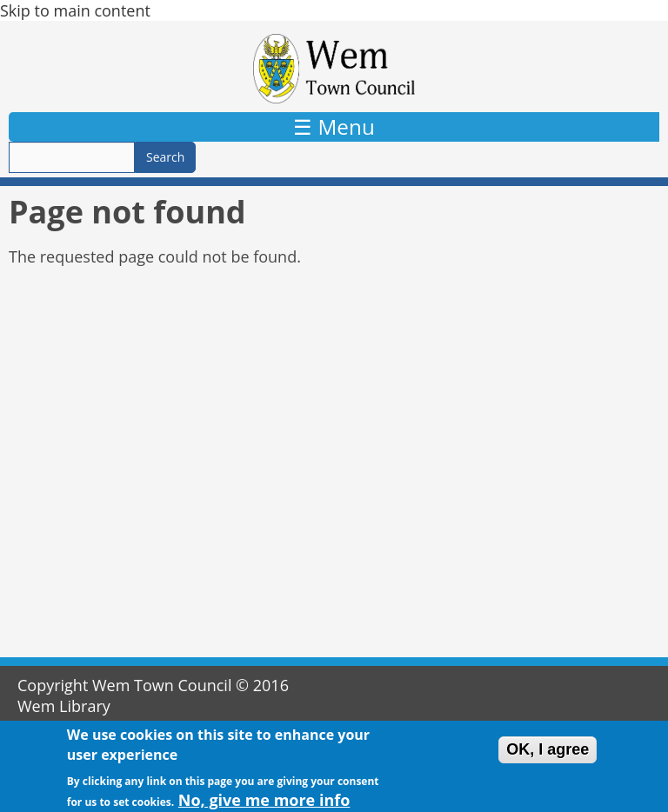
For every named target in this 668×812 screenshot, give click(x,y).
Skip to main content (75, 10)
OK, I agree (548, 753)
